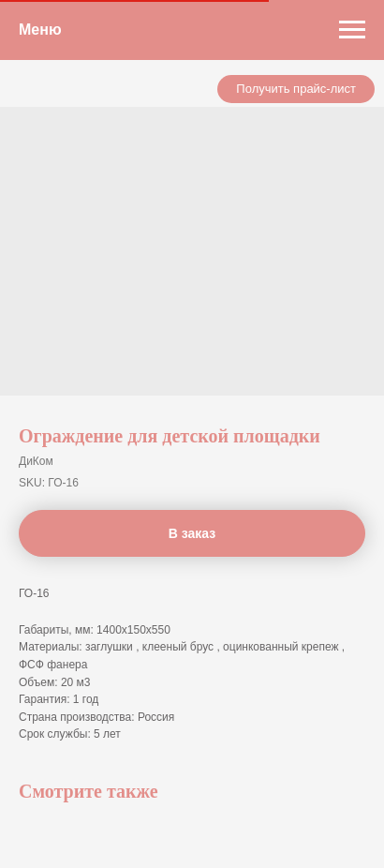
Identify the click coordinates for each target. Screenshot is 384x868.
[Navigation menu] (352, 30)
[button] (296, 89)
